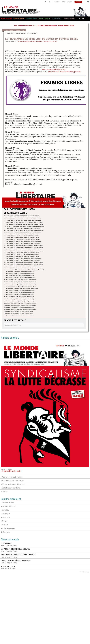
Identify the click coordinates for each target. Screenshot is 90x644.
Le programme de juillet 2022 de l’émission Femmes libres (20, 290)
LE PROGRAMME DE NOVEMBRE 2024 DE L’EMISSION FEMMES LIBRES (23, 247)
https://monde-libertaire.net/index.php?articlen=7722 (37, 42)
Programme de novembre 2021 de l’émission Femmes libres (20, 306)
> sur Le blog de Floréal (15, 550)
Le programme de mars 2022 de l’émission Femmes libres (19, 298)
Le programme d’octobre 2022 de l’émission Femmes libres (20, 287)
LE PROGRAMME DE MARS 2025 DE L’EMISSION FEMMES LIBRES (22, 240)
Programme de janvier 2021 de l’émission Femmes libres (19, 315)
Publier (64, 2)
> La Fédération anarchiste (10, 488)
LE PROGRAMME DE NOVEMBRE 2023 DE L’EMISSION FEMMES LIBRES (23, 264)
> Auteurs (4, 525)
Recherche (6, 532)
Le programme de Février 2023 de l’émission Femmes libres (20, 279)
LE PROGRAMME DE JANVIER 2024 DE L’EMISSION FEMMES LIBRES (23, 260)
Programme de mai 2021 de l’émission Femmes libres (18, 313)
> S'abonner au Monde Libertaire (13, 481)
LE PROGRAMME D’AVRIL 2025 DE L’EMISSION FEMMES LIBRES (22, 238)
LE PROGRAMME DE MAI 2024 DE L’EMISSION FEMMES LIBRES (21, 255)
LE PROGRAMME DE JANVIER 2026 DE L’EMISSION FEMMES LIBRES (23, 221)
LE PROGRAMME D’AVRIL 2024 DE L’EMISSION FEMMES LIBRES (22, 257)
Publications (57, 2)
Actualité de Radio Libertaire (24, 26)
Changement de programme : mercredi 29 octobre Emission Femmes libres (24, 226)
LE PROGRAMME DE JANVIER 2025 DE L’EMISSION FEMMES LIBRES (23, 243)
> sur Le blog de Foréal (9, 544)
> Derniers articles (7, 503)
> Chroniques (5, 514)
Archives (82, 18)
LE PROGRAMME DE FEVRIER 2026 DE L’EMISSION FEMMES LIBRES (23, 219)
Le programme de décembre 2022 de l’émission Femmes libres (21, 283)
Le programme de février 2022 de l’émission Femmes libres (20, 300)
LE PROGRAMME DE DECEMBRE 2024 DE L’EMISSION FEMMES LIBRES (23, 245)
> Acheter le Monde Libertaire (12, 477)
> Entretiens (5, 517)
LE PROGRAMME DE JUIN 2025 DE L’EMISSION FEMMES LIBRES (22, 234)
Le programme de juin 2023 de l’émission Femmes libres (19, 272)
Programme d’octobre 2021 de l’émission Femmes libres (19, 307)
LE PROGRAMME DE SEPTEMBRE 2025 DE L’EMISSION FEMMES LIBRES (24, 230)
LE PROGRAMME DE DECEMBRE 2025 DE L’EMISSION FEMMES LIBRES (23, 223)
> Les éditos (5, 510)
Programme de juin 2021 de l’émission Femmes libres (18, 311)
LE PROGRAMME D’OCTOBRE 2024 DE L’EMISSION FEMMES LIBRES (23, 249)
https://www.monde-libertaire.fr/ (54, 69)
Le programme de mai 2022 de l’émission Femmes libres (19, 294)
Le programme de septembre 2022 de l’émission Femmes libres (21, 289)
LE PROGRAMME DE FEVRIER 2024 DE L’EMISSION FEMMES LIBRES (23, 258)
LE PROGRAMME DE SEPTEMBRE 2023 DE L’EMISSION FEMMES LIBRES (24, 268)
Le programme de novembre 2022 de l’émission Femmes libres (21, 285)
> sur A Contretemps (8, 567)
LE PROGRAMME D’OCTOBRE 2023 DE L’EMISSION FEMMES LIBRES (23, 266)
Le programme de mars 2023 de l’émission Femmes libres (19, 277)
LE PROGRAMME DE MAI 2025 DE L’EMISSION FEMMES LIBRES (21, 236)
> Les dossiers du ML (8, 506)
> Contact (4, 492)
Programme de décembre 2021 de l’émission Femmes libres (20, 304)
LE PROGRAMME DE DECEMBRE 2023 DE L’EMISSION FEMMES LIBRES (23, 262)
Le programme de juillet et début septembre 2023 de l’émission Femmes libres (25, 270)
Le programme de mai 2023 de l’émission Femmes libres (19, 274)
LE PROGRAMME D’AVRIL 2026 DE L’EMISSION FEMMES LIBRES (22, 215)
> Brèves (4, 521)
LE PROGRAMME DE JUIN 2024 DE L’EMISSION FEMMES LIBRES (22, 253)
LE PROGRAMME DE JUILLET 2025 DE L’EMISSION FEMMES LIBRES (22, 232)
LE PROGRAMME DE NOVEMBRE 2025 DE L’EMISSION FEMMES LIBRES (23, 225)
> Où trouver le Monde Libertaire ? (13, 484)
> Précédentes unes (8, 528)
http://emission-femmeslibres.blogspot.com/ (64, 72)
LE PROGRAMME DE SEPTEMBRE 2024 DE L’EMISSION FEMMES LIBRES (24, 251)
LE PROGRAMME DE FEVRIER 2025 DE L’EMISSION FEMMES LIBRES (23, 241)
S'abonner (70, 2)
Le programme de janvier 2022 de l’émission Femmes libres (20, 302)
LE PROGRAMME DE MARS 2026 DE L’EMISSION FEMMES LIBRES (22, 217)
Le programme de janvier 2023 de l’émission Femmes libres (20, 281)
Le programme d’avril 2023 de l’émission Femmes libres (19, 275)
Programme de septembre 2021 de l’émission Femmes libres (20, 309)
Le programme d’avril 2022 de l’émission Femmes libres (19, 296)
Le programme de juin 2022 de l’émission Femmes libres (19, 292)
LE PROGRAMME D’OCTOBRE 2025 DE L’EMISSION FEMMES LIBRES (23, 228)
